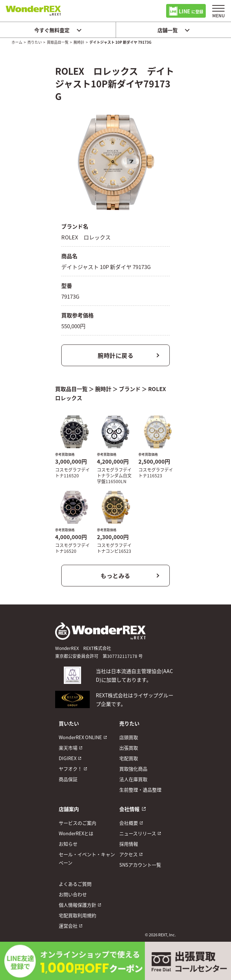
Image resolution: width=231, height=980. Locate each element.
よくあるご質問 (75, 884)
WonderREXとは (76, 833)
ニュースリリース (138, 833)
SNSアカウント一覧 (140, 865)
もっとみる (115, 576)
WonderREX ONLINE (80, 737)
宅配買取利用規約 (77, 915)
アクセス (128, 854)
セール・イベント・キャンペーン (87, 858)
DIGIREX (68, 758)
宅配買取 (129, 758)
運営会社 (68, 926)
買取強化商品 (133, 769)
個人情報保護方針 (77, 905)
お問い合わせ (73, 894)
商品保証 (68, 779)
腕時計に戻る (115, 355)
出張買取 (129, 748)
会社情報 (129, 809)
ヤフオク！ (70, 769)
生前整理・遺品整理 (140, 790)
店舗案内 (69, 809)
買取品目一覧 (58, 42)
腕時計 (79, 42)
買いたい (69, 723)
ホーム (17, 42)
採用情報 (129, 844)
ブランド (130, 389)
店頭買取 (129, 737)
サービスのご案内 (77, 823)
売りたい (35, 42)
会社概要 (129, 823)
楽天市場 (68, 748)
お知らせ (68, 844)
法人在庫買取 (133, 779)
